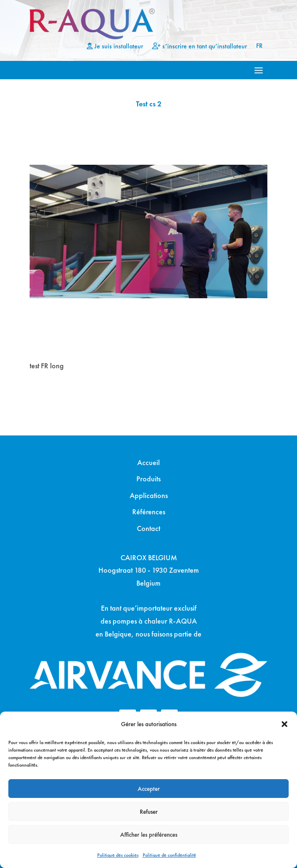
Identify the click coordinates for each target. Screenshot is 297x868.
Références (149, 512)
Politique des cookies (118, 855)
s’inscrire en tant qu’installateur (200, 47)
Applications (149, 495)
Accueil (148, 462)
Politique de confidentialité (169, 855)
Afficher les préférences (149, 835)
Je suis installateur (115, 47)
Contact (148, 528)
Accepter (149, 789)
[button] (284, 724)
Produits (148, 479)
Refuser (149, 812)
